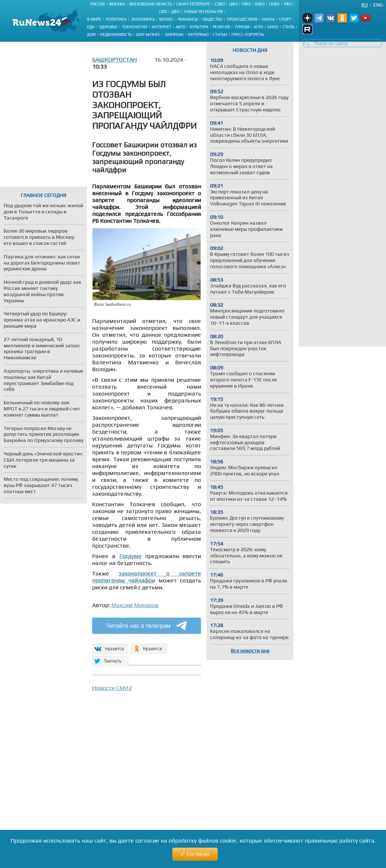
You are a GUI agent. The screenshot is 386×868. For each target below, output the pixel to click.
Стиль (289, 27)
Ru (365, 5)
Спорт (285, 19)
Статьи (220, 34)
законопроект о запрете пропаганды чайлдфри (147, 577)
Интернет (161, 27)
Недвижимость (116, 34)
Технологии (135, 27)
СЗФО (220, 4)
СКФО (274, 4)
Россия (98, 4)
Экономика (143, 19)
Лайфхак (174, 34)
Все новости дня (250, 651)
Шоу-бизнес (148, 34)
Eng (378, 5)
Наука (268, 19)
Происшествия (242, 19)
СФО (163, 12)
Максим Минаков (135, 605)
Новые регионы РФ (204, 12)
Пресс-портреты (248, 34)
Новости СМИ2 (112, 688)
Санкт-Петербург (193, 4)
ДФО (175, 12)
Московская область (151, 4)
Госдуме (130, 556)
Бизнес (167, 19)
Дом (91, 34)
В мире (94, 19)
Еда (91, 27)
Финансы (188, 19)
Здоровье (108, 27)
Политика (116, 19)
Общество (212, 19)
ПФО (246, 4)
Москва (117, 4)
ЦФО (233, 4)
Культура (199, 27)
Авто (180, 27)
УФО (288, 4)
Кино (273, 27)
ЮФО (260, 4)
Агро (258, 27)
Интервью (198, 34)
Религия (221, 27)
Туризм (242, 27)
